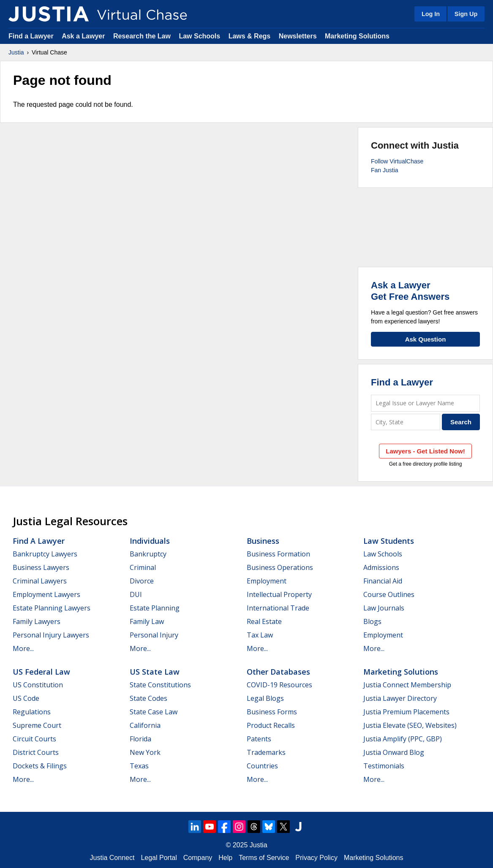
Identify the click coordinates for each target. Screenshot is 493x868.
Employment (267, 581)
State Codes (148, 698)
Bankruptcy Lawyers (45, 554)
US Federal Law (41, 672)
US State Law (155, 672)
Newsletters (298, 36)
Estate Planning (155, 608)
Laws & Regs (250, 36)
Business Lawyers (41, 567)
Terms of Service (264, 858)
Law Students (389, 541)
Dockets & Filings (40, 766)
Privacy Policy (316, 858)
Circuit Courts (34, 739)
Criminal (143, 567)
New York (145, 752)
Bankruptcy (148, 554)
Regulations (32, 712)
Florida (140, 739)
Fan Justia (385, 170)
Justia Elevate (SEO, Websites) (410, 725)
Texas (139, 766)
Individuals (150, 541)
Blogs (372, 621)
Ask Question (426, 339)
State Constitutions (160, 685)
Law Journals (384, 608)
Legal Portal (159, 858)
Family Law (147, 621)
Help (225, 858)
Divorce (142, 581)
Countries (262, 766)
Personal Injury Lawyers (51, 635)
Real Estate (264, 621)
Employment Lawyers (46, 594)
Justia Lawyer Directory (400, 698)
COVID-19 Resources (279, 685)
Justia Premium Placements (406, 712)
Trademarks (266, 752)
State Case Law (154, 712)
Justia (16, 52)
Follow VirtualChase (397, 161)
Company (198, 858)
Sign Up (466, 14)
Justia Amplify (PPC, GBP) (403, 739)
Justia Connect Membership (407, 685)
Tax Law (260, 635)
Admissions (381, 567)
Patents (259, 739)
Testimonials (384, 766)
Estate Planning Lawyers (52, 608)
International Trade (278, 608)
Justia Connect (112, 858)
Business (263, 541)
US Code (26, 698)
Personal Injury (154, 635)
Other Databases (278, 672)
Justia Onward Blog (394, 752)
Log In (431, 14)
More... (23, 648)
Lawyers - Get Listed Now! (425, 451)
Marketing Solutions (357, 36)
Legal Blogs (265, 698)
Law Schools (199, 36)
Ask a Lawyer (84, 36)
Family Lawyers (37, 621)
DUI (136, 594)
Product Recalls (271, 725)
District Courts (36, 752)
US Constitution (38, 685)
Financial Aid (383, 581)
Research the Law (142, 36)
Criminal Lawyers (40, 581)
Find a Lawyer (31, 36)
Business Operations (280, 567)
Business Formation (278, 554)
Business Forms (272, 712)
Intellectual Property (279, 594)
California (145, 725)
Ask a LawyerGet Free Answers (410, 291)
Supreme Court (37, 725)
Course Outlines (389, 594)
